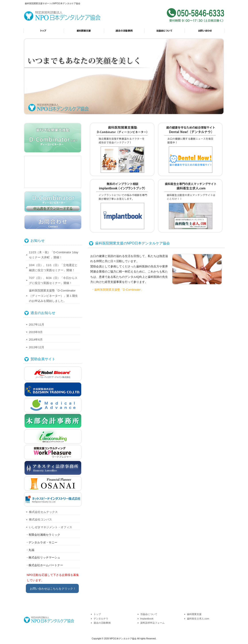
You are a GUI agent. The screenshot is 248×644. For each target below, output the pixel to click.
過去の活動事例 (124, 33)
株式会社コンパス (40, 519)
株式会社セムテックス (43, 512)
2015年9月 (36, 332)
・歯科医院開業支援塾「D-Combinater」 (118, 290)
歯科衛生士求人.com (198, 619)
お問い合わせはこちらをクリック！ (53, 589)
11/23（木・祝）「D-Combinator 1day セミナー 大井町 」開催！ (54, 255)
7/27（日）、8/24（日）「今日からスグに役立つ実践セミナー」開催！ (53, 280)
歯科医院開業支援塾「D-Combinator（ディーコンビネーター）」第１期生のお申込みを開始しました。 (53, 296)
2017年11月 (37, 325)
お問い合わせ (205, 33)
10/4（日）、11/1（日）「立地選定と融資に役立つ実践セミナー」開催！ (53, 268)
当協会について (164, 33)
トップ (44, 33)
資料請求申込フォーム (152, 623)
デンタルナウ (101, 619)
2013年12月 (37, 347)
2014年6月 (36, 340)
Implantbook (147, 619)
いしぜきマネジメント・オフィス (51, 527)
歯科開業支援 (84, 33)
